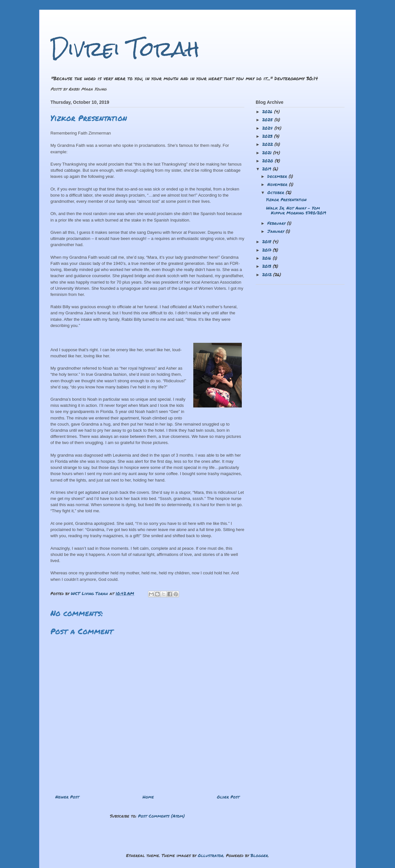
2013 (267, 266)
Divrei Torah (125, 49)
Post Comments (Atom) (161, 816)
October (277, 192)
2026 (268, 112)
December (278, 176)
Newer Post (67, 797)
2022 (268, 144)
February (277, 223)
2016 (267, 258)
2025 (268, 120)
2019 (267, 169)
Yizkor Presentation (286, 200)
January (277, 231)
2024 (268, 128)
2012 (268, 275)
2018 (267, 242)
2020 (268, 161)
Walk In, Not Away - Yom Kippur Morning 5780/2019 (296, 211)
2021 (268, 153)
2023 (268, 136)
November (278, 184)
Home (148, 797)
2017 (267, 250)
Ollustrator (211, 855)
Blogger (259, 855)
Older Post (228, 797)
